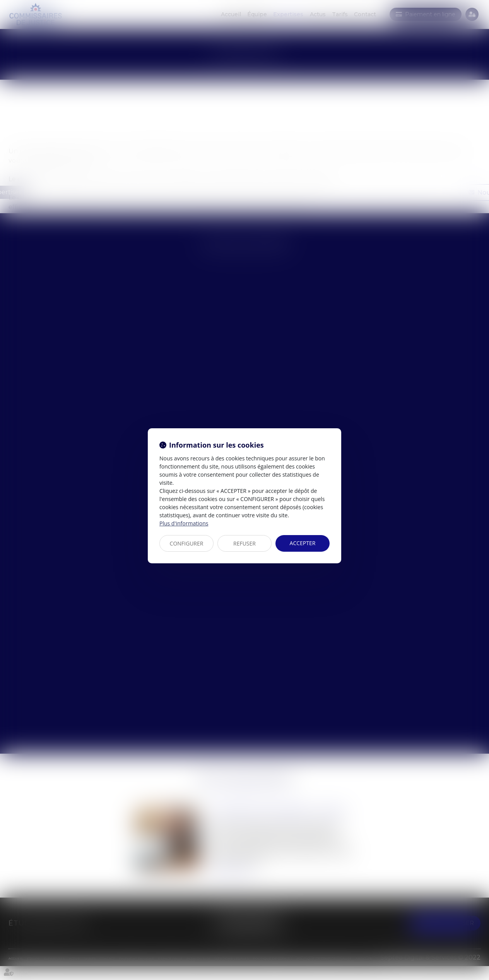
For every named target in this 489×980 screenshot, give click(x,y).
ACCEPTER (303, 543)
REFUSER (244, 543)
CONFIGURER (187, 543)
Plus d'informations (184, 523)
